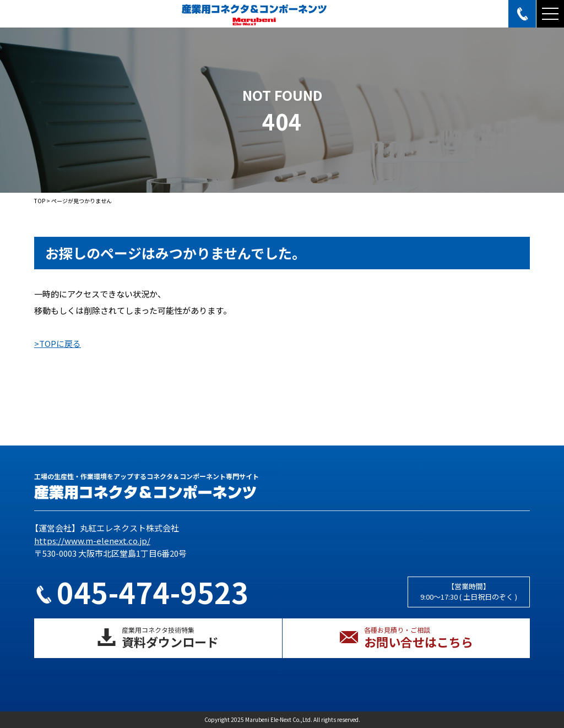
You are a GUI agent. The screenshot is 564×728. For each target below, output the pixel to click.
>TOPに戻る (58, 343)
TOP (40, 201)
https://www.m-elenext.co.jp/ (92, 540)
